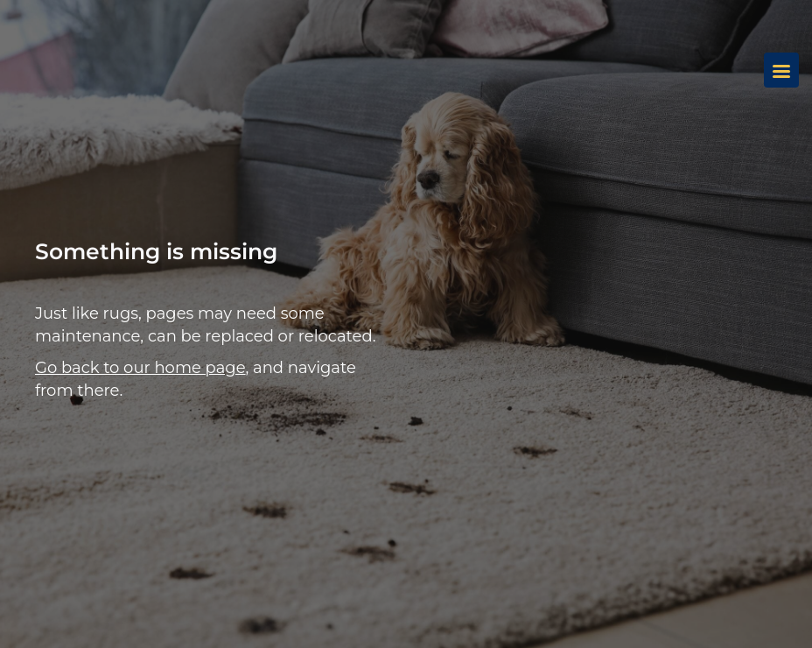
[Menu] (781, 70)
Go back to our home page (140, 368)
